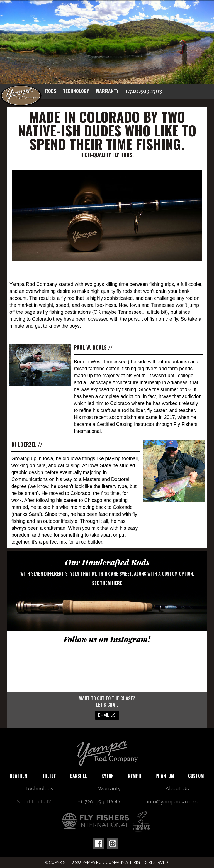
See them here (107, 583)
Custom (196, 776)
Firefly (48, 776)
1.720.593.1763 (144, 90)
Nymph (135, 776)
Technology (76, 91)
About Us (177, 788)
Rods (51, 91)
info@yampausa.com (172, 801)
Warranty (107, 91)
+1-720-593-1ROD (99, 801)
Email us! (107, 715)
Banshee (79, 776)
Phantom (165, 776)
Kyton (108, 776)
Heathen (18, 776)
